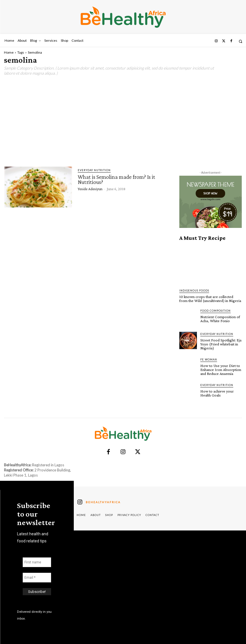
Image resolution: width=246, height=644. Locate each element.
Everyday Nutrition (94, 170)
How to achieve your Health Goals (217, 393)
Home (9, 52)
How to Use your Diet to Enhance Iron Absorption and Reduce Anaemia (221, 369)
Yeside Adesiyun (90, 189)
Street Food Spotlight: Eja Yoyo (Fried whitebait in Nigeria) (221, 344)
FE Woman (209, 359)
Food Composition (215, 311)
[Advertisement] (123, 121)
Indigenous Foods (194, 290)
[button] (240, 41)
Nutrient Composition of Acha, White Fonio (220, 319)
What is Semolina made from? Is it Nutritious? (116, 179)
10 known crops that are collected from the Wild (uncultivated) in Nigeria (210, 299)
